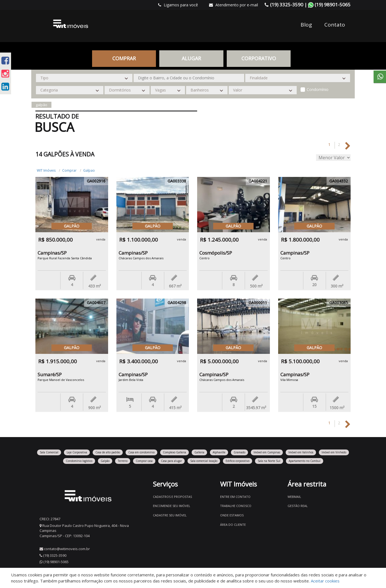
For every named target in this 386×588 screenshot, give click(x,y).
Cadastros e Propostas (172, 497)
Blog (306, 25)
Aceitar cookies (325, 581)
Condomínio (318, 89)
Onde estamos (232, 515)
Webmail (294, 497)
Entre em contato (235, 497)
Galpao (89, 170)
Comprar (124, 58)
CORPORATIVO (259, 58)
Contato (335, 25)
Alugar (191, 58)
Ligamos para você (178, 5)
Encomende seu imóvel (172, 506)
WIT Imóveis (46, 170)
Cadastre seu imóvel (170, 515)
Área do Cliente (233, 525)
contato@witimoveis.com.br (67, 549)
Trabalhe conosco (236, 506)
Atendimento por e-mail (234, 5)
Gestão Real (298, 506)
